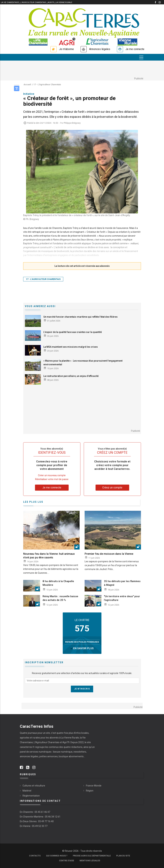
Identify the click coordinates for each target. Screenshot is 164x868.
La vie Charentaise (10, 2)
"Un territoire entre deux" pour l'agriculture (122, 598)
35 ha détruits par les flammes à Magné (122, 583)
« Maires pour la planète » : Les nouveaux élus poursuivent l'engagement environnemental (83, 363)
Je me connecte (135, 49)
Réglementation (31, 796)
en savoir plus (83, 648)
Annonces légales (100, 49)
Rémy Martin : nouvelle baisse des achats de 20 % (60, 598)
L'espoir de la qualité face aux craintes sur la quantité (73, 332)
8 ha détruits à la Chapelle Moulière (58, 583)
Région (90, 791)
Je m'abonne (66, 49)
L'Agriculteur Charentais (33, 2)
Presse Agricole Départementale (92, 856)
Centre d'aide (67, 861)
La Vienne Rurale (64, 2)
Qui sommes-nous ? (57, 856)
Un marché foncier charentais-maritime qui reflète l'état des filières (80, 317)
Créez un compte (112, 488)
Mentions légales (90, 861)
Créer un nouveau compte (52, 475)
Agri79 (51, 2)
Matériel (27, 791)
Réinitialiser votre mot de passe (52, 479)
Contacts (35, 856)
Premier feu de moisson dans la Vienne (109, 554)
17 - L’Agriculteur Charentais (43, 279)
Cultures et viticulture (34, 786)
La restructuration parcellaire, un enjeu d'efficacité (71, 376)
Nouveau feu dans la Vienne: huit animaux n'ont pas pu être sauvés (49, 556)
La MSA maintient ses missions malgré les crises (71, 347)
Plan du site (123, 856)
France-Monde (94, 786)
